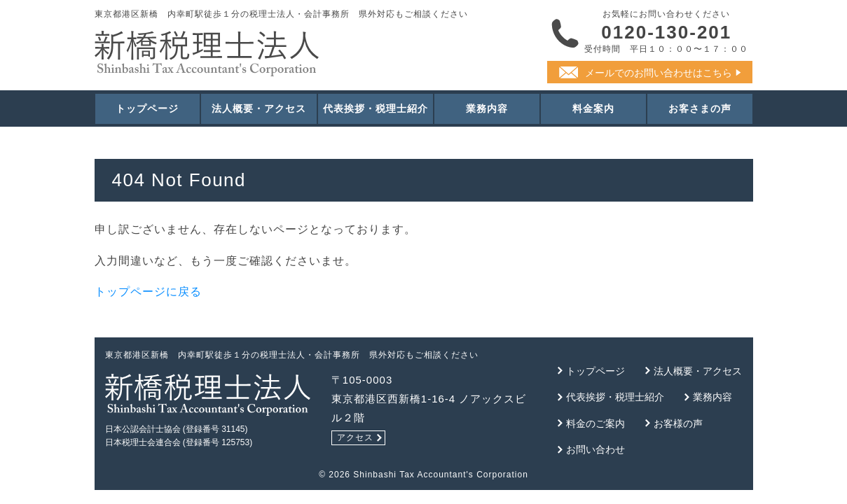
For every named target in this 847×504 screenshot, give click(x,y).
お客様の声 (678, 423)
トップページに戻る (148, 292)
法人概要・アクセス (259, 108)
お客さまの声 (700, 108)
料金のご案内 (595, 423)
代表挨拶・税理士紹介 (376, 108)
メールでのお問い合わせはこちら (659, 73)
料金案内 (593, 108)
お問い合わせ (595, 449)
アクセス (355, 437)
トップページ (147, 108)
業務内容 (487, 108)
